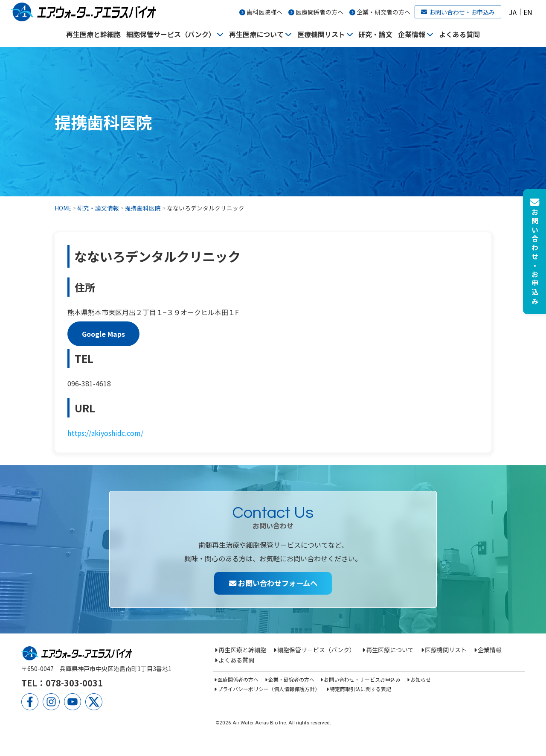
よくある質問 (459, 34)
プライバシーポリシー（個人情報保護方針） (269, 689)
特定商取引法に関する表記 (360, 689)
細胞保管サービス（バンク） (171, 34)
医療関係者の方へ (319, 12)
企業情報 (412, 34)
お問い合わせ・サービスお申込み (362, 679)
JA (513, 12)
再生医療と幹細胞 (93, 34)
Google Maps (103, 334)
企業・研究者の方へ (383, 12)
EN (528, 12)
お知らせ (421, 679)
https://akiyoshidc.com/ (105, 433)
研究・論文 (375, 34)
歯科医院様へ (264, 12)
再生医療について (256, 34)
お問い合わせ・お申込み (458, 12)
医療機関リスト (321, 34)
